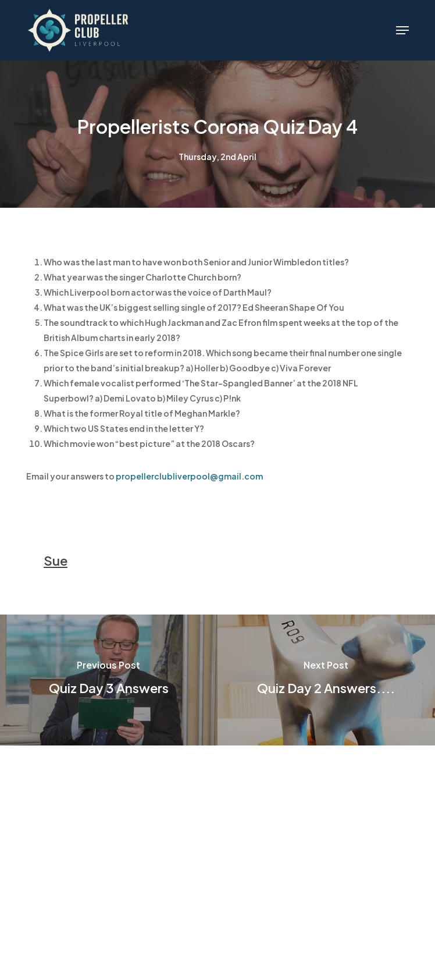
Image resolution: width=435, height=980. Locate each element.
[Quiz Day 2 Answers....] (326, 680)
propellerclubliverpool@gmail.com (190, 476)
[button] (402, 30)
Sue (56, 560)
